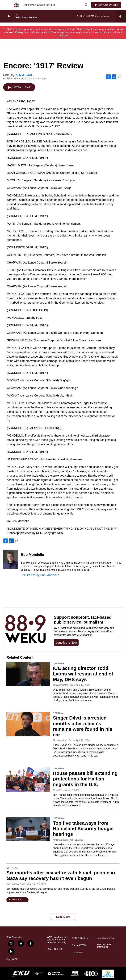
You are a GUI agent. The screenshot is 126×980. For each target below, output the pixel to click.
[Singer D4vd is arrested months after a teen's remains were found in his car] (28, 724)
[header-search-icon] (86, 5)
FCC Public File (55, 949)
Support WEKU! (108, 5)
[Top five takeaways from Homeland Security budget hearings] (28, 829)
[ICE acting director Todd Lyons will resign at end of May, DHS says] (28, 674)
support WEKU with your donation (73, 635)
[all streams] (121, 16)
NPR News (59, 663)
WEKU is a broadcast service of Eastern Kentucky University (57, 940)
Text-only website (106, 938)
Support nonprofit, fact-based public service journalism (83, 620)
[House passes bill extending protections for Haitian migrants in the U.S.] (28, 779)
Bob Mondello (25, 75)
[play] (9, 16)
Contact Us (78, 953)
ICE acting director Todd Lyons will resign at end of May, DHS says (83, 674)
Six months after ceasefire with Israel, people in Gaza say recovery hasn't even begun (61, 875)
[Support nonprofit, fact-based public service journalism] (25, 630)
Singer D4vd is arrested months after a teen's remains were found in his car (83, 726)
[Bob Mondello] (10, 559)
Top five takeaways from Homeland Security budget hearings (83, 829)
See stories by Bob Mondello (40, 575)
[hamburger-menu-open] (8, 5)
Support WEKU (80, 945)
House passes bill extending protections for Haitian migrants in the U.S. (85, 779)
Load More (63, 917)
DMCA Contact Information (105, 946)
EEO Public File (80, 938)
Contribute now (66, 643)
